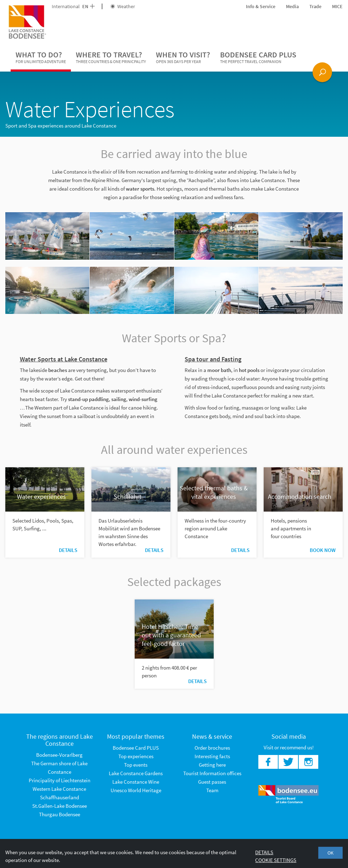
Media (292, 6)
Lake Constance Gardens (136, 773)
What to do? (41, 57)
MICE (337, 6)
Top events (136, 765)
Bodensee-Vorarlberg (59, 755)
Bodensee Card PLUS (258, 57)
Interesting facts (212, 756)
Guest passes (212, 782)
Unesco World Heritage (136, 790)
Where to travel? (111, 57)
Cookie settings (276, 860)
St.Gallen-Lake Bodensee (60, 806)
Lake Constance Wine (136, 782)
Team (212, 790)
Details (68, 550)
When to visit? (183, 57)
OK (330, 853)
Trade (315, 6)
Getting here (212, 765)
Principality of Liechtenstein (60, 780)
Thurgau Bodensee (60, 814)
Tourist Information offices (212, 773)
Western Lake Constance (59, 789)
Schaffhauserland (60, 797)
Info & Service (261, 6)
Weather (123, 6)
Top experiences (136, 756)
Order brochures (212, 748)
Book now (323, 550)
